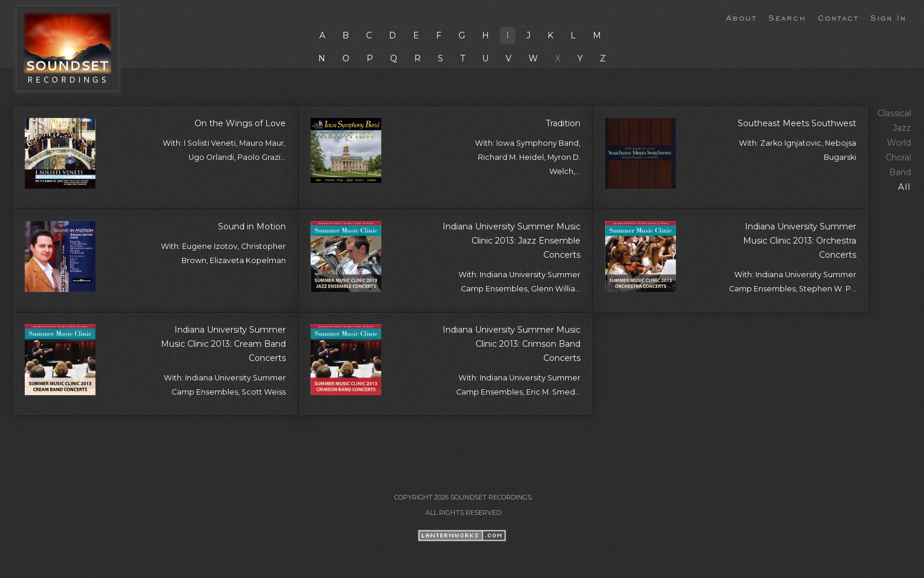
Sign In (888, 17)
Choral (898, 157)
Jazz (902, 128)
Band (900, 172)
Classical (894, 113)
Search (787, 17)
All (905, 187)
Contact (838, 17)
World (899, 143)
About (741, 17)
